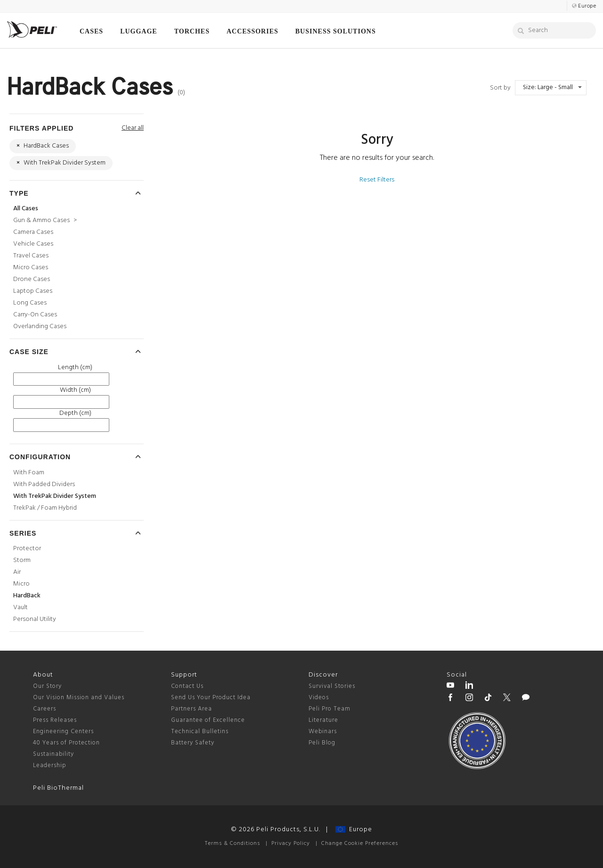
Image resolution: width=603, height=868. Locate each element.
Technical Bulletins (200, 732)
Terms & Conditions (232, 843)
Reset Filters (377, 180)
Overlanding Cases (40, 327)
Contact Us (187, 686)
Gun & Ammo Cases (45, 220)
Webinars (323, 732)
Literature (323, 720)
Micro (21, 584)
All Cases (26, 209)
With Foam (29, 473)
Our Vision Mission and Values (79, 698)
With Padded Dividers (44, 484)
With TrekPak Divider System (55, 496)
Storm (22, 560)
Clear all (133, 128)
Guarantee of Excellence (208, 720)
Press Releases (55, 720)
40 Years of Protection (66, 743)
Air (17, 572)
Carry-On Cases (35, 315)
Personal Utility (35, 619)
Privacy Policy (291, 843)
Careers (45, 709)
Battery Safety (193, 743)
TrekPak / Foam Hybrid (45, 508)
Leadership (50, 765)
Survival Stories (332, 686)
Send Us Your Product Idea (211, 698)
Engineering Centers (63, 732)
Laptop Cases (33, 291)
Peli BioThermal (58, 788)
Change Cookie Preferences (360, 843)
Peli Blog (322, 743)
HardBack (27, 596)
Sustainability (53, 754)
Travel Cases (31, 256)
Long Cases (30, 303)
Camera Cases (33, 232)
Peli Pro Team (330, 709)
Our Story (47, 686)
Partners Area (191, 709)
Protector (27, 549)
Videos (319, 698)
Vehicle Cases (33, 244)
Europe (354, 830)
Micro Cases (31, 268)
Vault (20, 608)
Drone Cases (32, 279)
